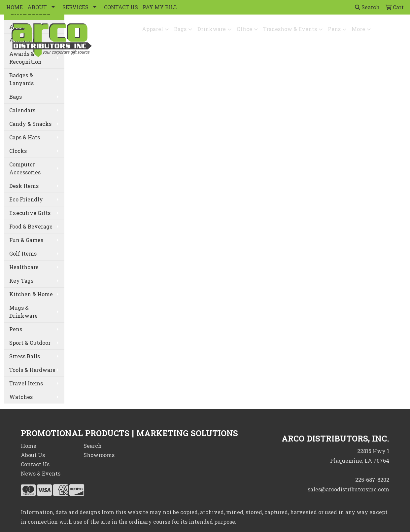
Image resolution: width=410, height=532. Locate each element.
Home (29, 446)
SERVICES (75, 7)
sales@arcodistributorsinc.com (348, 489)
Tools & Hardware (32, 370)
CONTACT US (121, 7)
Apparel (153, 29)
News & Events (41, 473)
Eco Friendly (26, 199)
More (358, 29)
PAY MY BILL (160, 7)
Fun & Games (26, 240)
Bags (180, 29)
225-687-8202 (372, 480)
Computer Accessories (25, 168)
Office (244, 29)
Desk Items (24, 186)
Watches (21, 397)
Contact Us (35, 464)
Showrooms (99, 455)
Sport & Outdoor (30, 343)
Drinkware (212, 29)
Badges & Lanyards (21, 79)
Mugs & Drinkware (23, 312)
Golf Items (23, 253)
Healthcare (24, 267)
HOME (15, 7)
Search (367, 7)
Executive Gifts (30, 213)
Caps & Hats (25, 137)
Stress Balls (25, 356)
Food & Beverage (31, 226)
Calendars (22, 110)
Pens (334, 29)
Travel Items (26, 383)
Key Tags (21, 281)
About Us (33, 455)
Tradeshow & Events (290, 29)
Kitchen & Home (31, 294)
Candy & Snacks (30, 124)
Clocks (18, 151)
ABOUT (37, 7)
